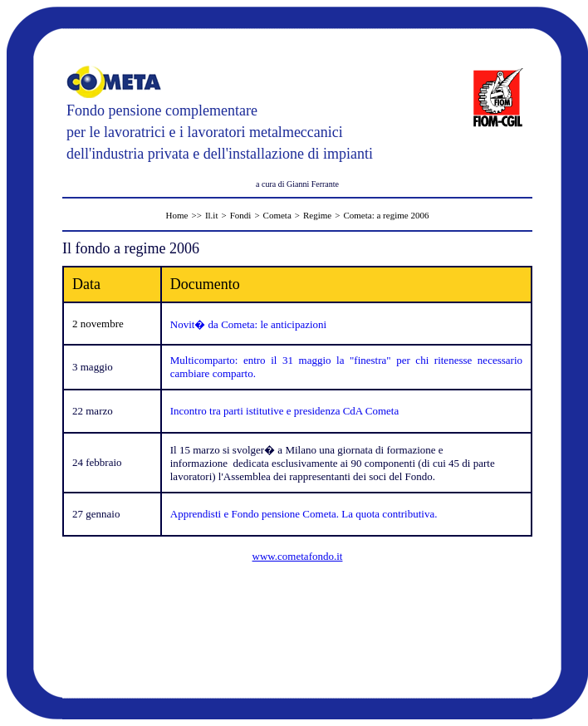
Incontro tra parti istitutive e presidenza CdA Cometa (284, 411)
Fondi (241, 215)
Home (177, 215)
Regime (317, 215)
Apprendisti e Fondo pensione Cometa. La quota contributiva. (304, 514)
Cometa (277, 215)
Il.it (212, 215)
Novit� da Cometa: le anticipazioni (248, 324)
